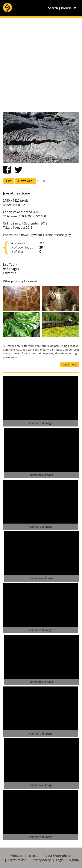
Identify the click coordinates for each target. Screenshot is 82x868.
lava (6, 235)
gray (68, 235)
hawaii (26, 235)
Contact (17, 856)
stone (49, 235)
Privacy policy (41, 860)
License (33, 856)
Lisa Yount (10, 264)
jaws (34, 235)
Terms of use (17, 860)
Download (25, 181)
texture (59, 235)
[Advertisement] (41, 65)
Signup (74, 860)
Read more (70, 364)
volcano (15, 235)
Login (60, 860)
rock (41, 235)
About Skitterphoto (57, 856)
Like (9, 181)
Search (53, 8)
